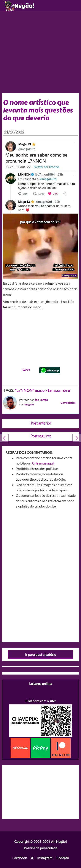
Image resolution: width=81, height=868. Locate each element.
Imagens (29, 404)
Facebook (20, 858)
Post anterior (41, 423)
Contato (63, 858)
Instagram (45, 858)
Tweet (25, 370)
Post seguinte (41, 436)
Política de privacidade (40, 848)
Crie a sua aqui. (43, 463)
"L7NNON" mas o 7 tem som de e (42, 390)
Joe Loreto (41, 400)
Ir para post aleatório (41, 654)
